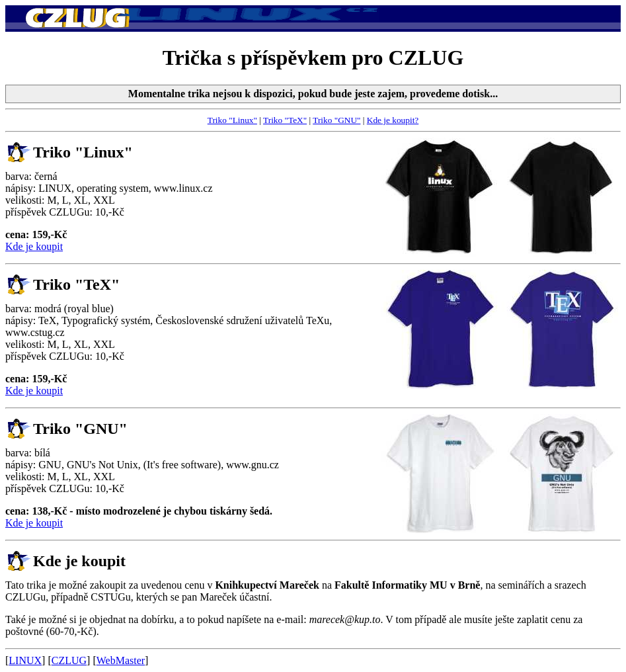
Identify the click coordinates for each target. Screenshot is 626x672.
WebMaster (121, 660)
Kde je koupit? (393, 120)
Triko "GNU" (336, 120)
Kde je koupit (34, 246)
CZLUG (69, 660)
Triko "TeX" (285, 120)
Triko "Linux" (232, 120)
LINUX (25, 660)
